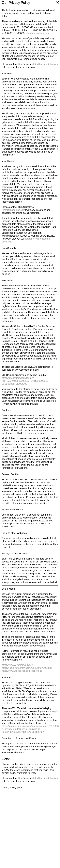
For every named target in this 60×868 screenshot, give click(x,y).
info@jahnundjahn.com (37, 33)
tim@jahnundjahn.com (46, 64)
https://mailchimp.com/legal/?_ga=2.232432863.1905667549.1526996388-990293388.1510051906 (25, 381)
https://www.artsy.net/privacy (17, 665)
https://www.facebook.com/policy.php (22, 671)
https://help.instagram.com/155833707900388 (27, 668)
